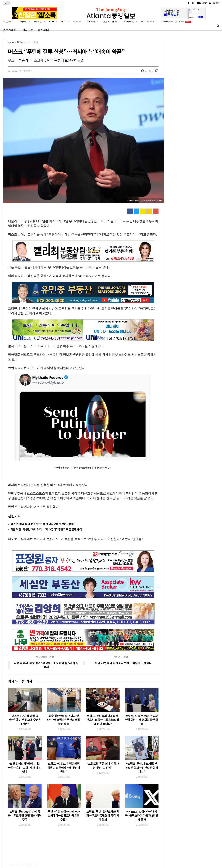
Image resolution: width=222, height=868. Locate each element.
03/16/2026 (25, 712)
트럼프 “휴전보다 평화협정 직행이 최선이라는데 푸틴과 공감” (64, 751)
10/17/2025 (103, 712)
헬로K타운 (9, 30)
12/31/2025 (64, 712)
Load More (83, 821)
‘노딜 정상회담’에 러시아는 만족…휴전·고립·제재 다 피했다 (25, 751)
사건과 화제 (33, 42)
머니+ (24, 21)
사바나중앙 (148, 21)
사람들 (92, 21)
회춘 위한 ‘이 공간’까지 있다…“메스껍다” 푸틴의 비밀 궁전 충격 (46, 529)
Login (203, 3)
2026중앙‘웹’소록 (176, 21)
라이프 (77, 21)
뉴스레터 (43, 30)
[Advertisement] (111, 854)
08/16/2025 (25, 760)
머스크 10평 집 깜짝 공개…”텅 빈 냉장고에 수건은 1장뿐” (43, 524)
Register (214, 3)
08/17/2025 (142, 712)
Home (11, 42)
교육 (52, 21)
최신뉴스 (8, 21)
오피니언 (129, 21)
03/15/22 (13, 71)
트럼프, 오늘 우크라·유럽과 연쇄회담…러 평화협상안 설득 (142, 703)
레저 (64, 21)
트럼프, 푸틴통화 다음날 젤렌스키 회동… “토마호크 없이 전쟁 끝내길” (103, 703)
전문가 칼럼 (110, 21)
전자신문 (28, 30)
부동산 (38, 21)
